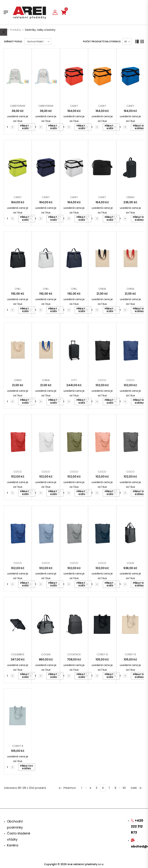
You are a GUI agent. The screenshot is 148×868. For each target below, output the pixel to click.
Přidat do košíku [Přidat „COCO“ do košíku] (111, 401)
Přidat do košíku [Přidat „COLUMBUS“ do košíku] (26, 676)
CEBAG (130, 197)
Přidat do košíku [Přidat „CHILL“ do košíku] (26, 310)
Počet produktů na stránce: (102, 41)
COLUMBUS (18, 654)
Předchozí (67, 788)
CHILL (18, 289)
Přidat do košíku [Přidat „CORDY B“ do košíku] (111, 676)
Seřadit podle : (13, 41)
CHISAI (102, 289)
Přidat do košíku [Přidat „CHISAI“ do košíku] (111, 310)
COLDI (130, 563)
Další (136, 788)
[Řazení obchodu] (38, 41)
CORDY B (102, 654)
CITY (74, 380)
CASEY (74, 106)
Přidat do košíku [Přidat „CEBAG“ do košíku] (139, 219)
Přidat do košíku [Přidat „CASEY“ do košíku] (83, 127)
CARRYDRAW (18, 106)
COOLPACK (74, 654)
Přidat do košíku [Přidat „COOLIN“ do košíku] (55, 676)
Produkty (16, 30)
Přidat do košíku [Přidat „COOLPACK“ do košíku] (83, 676)
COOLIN (46, 654)
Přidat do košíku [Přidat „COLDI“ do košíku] (139, 584)
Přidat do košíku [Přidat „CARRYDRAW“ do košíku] (26, 127)
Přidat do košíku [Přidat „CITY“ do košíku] (83, 401)
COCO (102, 380)
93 (124, 788)
